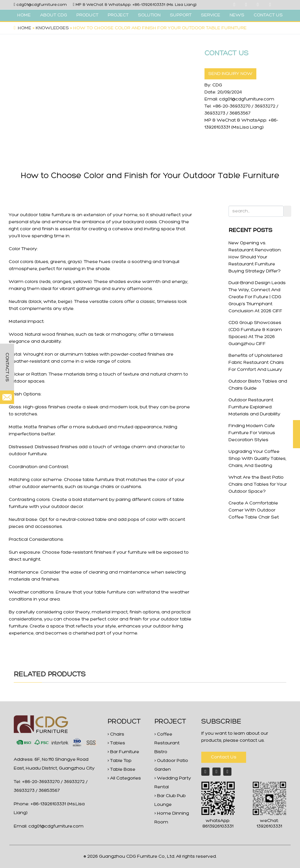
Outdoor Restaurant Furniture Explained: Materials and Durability (254, 407)
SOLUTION (149, 15)
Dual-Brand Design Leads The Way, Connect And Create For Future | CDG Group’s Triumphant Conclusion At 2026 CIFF (257, 297)
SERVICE (211, 15)
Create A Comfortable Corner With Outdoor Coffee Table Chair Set (254, 510)
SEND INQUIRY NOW (230, 74)
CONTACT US (268, 15)
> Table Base (121, 770)
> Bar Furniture (123, 752)
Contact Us (224, 757)
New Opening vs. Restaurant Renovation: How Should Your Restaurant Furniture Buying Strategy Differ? (255, 257)
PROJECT (118, 15)
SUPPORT (181, 15)
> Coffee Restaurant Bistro (167, 743)
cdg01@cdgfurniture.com (42, 5)
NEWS (237, 15)
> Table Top (120, 761)
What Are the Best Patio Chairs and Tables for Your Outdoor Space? (258, 485)
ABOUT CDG (54, 15)
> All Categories (124, 778)
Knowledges (52, 28)
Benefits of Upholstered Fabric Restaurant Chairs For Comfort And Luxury (256, 363)
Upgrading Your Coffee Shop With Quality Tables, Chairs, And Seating (257, 459)
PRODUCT (87, 15)
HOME (24, 15)
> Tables (116, 743)
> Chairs (116, 734)
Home (25, 28)
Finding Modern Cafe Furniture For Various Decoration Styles (252, 433)
